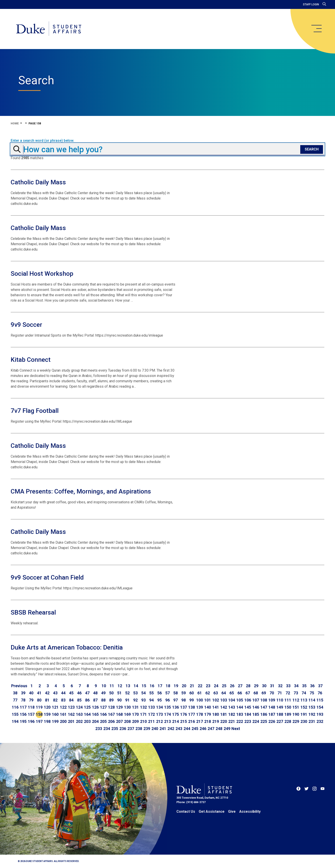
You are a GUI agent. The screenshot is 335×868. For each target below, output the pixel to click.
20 (184, 686)
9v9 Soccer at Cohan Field (47, 577)
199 (55, 721)
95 (159, 700)
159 (47, 714)
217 (200, 721)
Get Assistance (212, 811)
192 (312, 714)
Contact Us (186, 811)
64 (224, 693)
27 (240, 686)
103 (224, 700)
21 (192, 686)
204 (95, 721)
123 (71, 707)
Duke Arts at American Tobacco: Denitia (67, 647)
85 (79, 700)
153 (312, 707)
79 (31, 700)
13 (128, 686)
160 (55, 714)
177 (192, 714)
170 (135, 714)
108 (264, 700)
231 (312, 721)
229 (296, 721)
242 (171, 729)
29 (256, 686)
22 (200, 686)
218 (208, 721)
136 (176, 707)
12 (120, 686)
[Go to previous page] (19, 686)
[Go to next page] (236, 729)
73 (296, 693)
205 (103, 721)
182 (232, 714)
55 (151, 693)
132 (143, 707)
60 (192, 693)
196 (31, 721)
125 (87, 707)
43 (55, 693)
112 (296, 700)
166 (103, 714)
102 (216, 700)
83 (63, 700)
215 (184, 721)
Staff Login (311, 4)
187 (272, 714)
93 (143, 700)
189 (288, 714)
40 (31, 693)
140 (208, 707)
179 (208, 714)
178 (200, 714)
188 (280, 714)
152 (304, 707)
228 (288, 721)
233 (99, 729)
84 (71, 700)
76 (320, 693)
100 (200, 700)
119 (39, 707)
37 (320, 686)
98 (184, 700)
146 (256, 707)
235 (115, 729)
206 (111, 721)
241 (163, 729)
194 (15, 721)
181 (224, 714)
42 (47, 693)
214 (176, 721)
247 (211, 729)
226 (272, 721)
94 (151, 700)
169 (127, 714)
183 (240, 714)
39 (23, 693)
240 (155, 729)
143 (232, 707)
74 (304, 693)
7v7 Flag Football (35, 411)
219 (216, 721)
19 (176, 686)
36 (312, 686)
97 (176, 700)
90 (119, 700)
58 (176, 693)
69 (264, 693)
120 (47, 707)
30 (264, 686)
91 (127, 700)
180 (216, 714)
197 (39, 721)
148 (272, 707)
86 (87, 700)
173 (159, 714)
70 (272, 693)
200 (63, 721)
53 (135, 693)
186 (264, 714)
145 (248, 707)
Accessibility (250, 811)
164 (87, 714)
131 (135, 707)
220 (224, 721)
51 (119, 693)
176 (184, 714)
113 (304, 700)
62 (208, 693)
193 (320, 714)
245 (195, 729)
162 (71, 714)
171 (143, 714)
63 (216, 693)
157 (31, 714)
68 (256, 693)
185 (256, 714)
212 (159, 721)
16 (152, 686)
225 (264, 721)
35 (304, 686)
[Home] (49, 29)
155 (15, 714)
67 (248, 693)
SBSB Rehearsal (33, 612)
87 (95, 700)
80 (39, 700)
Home (15, 123)
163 (79, 714)
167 (111, 714)
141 (216, 707)
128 (111, 707)
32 (280, 686)
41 (39, 693)
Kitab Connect (31, 360)
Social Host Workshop (42, 274)
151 (296, 707)
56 (159, 693)
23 (208, 686)
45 (71, 693)
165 (95, 714)
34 (296, 686)
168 (119, 714)
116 (15, 707)
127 (103, 707)
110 (280, 700)
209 (135, 721)
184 (248, 714)
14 (136, 686)
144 (240, 707)
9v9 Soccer (26, 325)
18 (168, 686)
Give (232, 811)
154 (320, 707)
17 (160, 686)
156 (23, 714)
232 (320, 721)
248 (219, 729)
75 (312, 693)
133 (151, 707)
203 (87, 721)
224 (256, 721)
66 (240, 693)
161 (63, 714)
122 (63, 707)
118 (31, 707)
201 (71, 721)
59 (184, 693)
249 (227, 729)
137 (184, 707)
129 (119, 707)
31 (272, 686)
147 (264, 707)
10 (104, 686)
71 (280, 693)
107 (256, 700)
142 (224, 707)
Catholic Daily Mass (38, 182)
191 (304, 714)
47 (87, 693)
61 (200, 693)
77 (15, 700)
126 (95, 707)
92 (135, 700)
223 (248, 721)
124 (79, 707)
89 (111, 700)
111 (288, 700)
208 (127, 721)
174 (167, 714)
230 (304, 721)
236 (123, 729)
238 (139, 729)
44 (63, 693)
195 (23, 721)
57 (167, 693)
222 (240, 721)
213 (167, 721)
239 (147, 729)
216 (192, 721)
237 (131, 729)
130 (127, 707)
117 (23, 707)
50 (111, 693)
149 (280, 707)
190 (296, 714)
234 (107, 729)
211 (151, 721)
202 (79, 721)
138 (192, 707)
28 (248, 686)
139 (200, 707)
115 (320, 700)
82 (55, 700)
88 (103, 700)
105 (240, 700)
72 (288, 693)
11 (112, 686)
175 (176, 714)
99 (192, 700)
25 (224, 686)
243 (179, 729)
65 (232, 693)
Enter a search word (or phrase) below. (42, 141)
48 (95, 693)
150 (288, 707)
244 (187, 729)
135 (167, 707)
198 (47, 721)
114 (312, 700)
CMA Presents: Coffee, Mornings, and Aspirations (81, 491)
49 (103, 693)
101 (208, 700)
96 (167, 700)
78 (23, 700)
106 (248, 700)
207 (119, 721)
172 (151, 714)
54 (143, 693)
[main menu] (316, 29)
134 (159, 707)
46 (79, 693)
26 (232, 686)
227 (280, 721)
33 (288, 686)
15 (144, 686)
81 (47, 700)
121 (55, 707)
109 (272, 700)
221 (232, 721)
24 (216, 686)
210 (143, 721)
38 (15, 693)
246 (203, 729)
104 (232, 700)
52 (127, 693)
